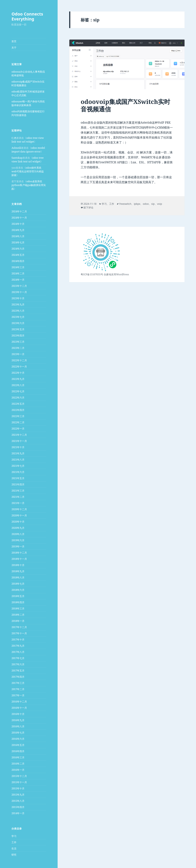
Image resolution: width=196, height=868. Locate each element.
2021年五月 (18, 478)
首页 (14, 41)
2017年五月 (18, 671)
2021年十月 (18, 447)
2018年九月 (18, 571)
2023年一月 (18, 354)
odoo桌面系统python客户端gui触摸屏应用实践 (29, 185)
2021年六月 (18, 472)
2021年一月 (18, 503)
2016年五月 (18, 745)
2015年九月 (18, 795)
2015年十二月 (19, 776)
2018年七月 (18, 584)
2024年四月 (18, 261)
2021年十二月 (19, 435)
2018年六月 (18, 590)
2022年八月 (18, 385)
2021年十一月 (19, 441)
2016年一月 (18, 770)
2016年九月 (18, 720)
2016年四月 (18, 751)
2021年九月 (18, 453)
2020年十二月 (19, 509)
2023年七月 (18, 317)
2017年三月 (18, 683)
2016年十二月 (19, 702)
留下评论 (88, 208)
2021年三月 (18, 491)
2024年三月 (18, 267)
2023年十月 (18, 298)
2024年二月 (18, 273)
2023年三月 (18, 342)
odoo (146, 204)
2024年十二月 (19, 211)
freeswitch (125, 204)
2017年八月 (18, 652)
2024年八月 (18, 236)
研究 (14, 855)
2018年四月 (18, 602)
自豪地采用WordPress (116, 274)
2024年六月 (18, 249)
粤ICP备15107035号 (92, 274)
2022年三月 (18, 416)
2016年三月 (18, 757)
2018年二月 (18, 615)
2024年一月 (18, 280)
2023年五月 (18, 329)
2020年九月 (18, 528)
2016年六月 (18, 739)
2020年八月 (18, 534)
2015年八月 (18, 801)
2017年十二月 (19, 627)
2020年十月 (18, 522)
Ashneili (16, 148)
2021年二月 (18, 497)
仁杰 (14, 138)
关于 (14, 48)
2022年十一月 (19, 367)
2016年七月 (18, 733)
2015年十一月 (19, 782)
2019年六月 (18, 540)
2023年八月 (18, 311)
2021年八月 (18, 460)
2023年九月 (18, 304)
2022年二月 (18, 422)
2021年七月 (18, 466)
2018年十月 (18, 565)
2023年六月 (18, 323)
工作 (14, 842)
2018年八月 (18, 577)
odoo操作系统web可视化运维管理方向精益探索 (28, 171)
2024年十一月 (19, 218)
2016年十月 (18, 714)
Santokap (17, 158)
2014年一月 (18, 813)
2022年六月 (18, 398)
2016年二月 (18, 764)
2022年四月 (18, 410)
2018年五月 (18, 596)
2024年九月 (18, 230)
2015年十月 (18, 788)
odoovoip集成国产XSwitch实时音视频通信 (125, 105)
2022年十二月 (19, 360)
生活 (14, 848)
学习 (14, 836)
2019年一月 (18, 546)
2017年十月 (18, 640)
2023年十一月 (19, 292)
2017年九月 (18, 646)
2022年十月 (18, 373)
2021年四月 (18, 484)
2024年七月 (18, 242)
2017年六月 (18, 664)
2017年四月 (18, 677)
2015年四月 (18, 807)
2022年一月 (18, 429)
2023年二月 (18, 348)
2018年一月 (18, 621)
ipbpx (137, 204)
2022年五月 (18, 404)
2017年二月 (18, 689)
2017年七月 (18, 658)
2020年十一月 (19, 515)
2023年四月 (18, 336)
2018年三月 (18, 608)
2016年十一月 (19, 708)
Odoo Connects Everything (27, 16)
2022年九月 (18, 379)
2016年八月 (18, 726)
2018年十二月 (19, 553)
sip (153, 204)
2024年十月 (18, 224)
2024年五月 (18, 255)
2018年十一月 (19, 559)
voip (160, 204)
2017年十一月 (19, 633)
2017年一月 (18, 695)
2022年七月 (18, 391)
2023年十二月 (19, 286)
